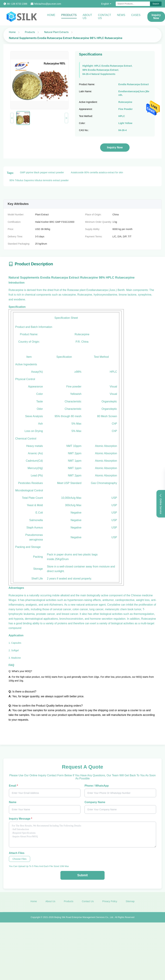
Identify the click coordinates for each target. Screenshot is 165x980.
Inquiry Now (115, 147)
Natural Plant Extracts (56, 32)
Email (13, 786)
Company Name (95, 802)
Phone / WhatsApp (97, 786)
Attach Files (17, 853)
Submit (83, 875)
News (121, 15)
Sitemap (130, 903)
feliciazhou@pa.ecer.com (48, 4)
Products (69, 15)
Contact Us (105, 17)
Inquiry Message (21, 819)
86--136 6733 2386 (17, 4)
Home (51, 15)
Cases (136, 15)
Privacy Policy (110, 903)
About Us (87, 17)
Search (156, 4)
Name (13, 802)
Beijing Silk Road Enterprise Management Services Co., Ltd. (84, 918)
